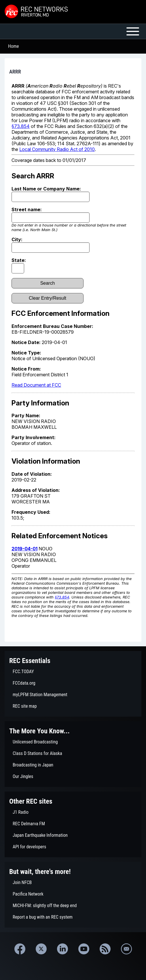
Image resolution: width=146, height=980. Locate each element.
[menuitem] (73, 672)
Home (14, 46)
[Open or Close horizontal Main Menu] (73, 31)
